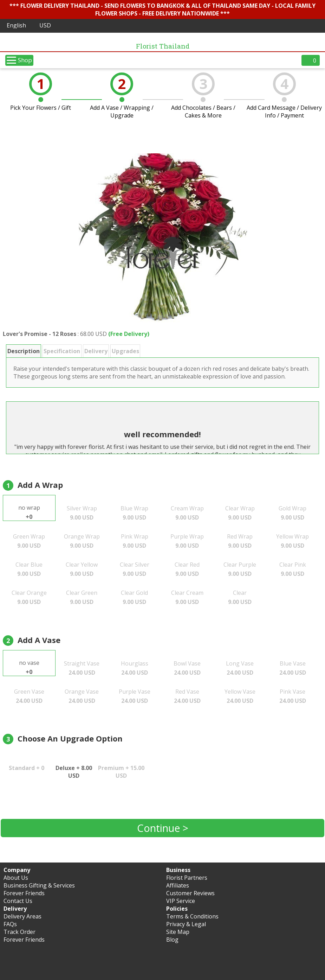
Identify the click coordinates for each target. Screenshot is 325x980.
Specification (62, 351)
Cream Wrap (187, 513)
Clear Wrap (240, 513)
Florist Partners (187, 878)
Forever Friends (24, 893)
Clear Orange (29, 597)
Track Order (19, 932)
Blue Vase (293, 668)
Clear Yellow (82, 569)
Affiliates (178, 885)
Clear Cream (187, 597)
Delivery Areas (22, 916)
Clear (240, 597)
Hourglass (135, 668)
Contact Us (18, 901)
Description (24, 351)
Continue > (163, 828)
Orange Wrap (82, 541)
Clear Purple (240, 569)
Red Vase (187, 696)
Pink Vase (293, 696)
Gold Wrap (292, 513)
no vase (29, 667)
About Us (16, 878)
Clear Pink (293, 569)
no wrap (29, 512)
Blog (172, 940)
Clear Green (82, 597)
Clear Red (187, 569)
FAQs (10, 924)
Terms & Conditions (192, 916)
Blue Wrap (134, 513)
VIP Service (181, 901)
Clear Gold (134, 597)
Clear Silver (135, 569)
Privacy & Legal (186, 924)
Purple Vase (135, 696)
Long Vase (240, 668)
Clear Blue (29, 569)
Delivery (96, 351)
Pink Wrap (135, 541)
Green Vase (29, 696)
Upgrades (125, 351)
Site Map (178, 932)
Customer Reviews (190, 893)
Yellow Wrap (292, 541)
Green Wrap (29, 541)
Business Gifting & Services (39, 885)
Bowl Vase (187, 668)
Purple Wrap (187, 541)
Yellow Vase (240, 696)
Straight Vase (82, 668)
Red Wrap (240, 541)
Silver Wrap (82, 513)
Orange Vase (82, 696)
